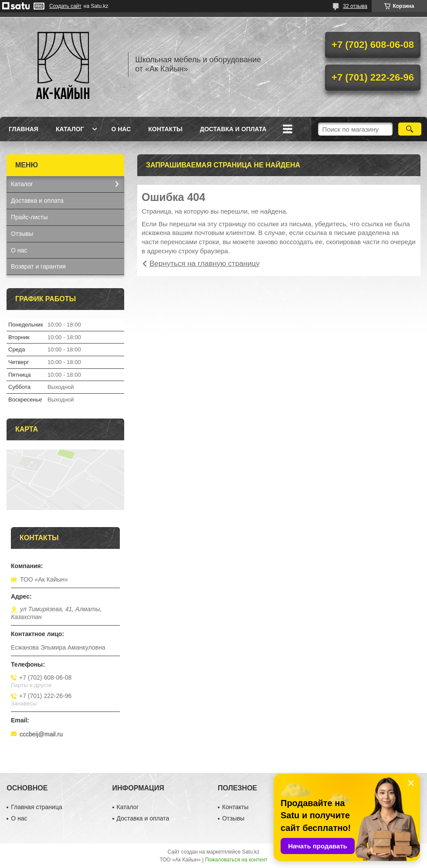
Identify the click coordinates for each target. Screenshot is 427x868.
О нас (121, 129)
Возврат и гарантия (38, 266)
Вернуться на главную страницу (205, 264)
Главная (24, 129)
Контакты (165, 129)
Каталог (70, 129)
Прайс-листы (29, 217)
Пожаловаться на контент (236, 860)
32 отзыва (355, 6)
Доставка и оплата (233, 129)
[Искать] (410, 129)
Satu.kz (251, 852)
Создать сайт (65, 6)
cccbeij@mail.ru (41, 734)
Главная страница (37, 807)
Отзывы (22, 234)
